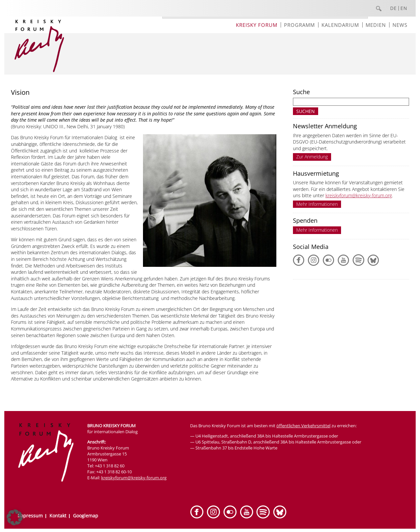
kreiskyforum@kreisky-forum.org (359, 195)
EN (404, 8)
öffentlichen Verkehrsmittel (303, 426)
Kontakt (58, 516)
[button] (15, 517)
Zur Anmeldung (312, 157)
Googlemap (86, 516)
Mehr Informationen (317, 204)
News (400, 25)
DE (393, 8)
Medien (376, 25)
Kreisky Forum (257, 25)
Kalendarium (340, 25)
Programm (299, 25)
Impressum (30, 516)
